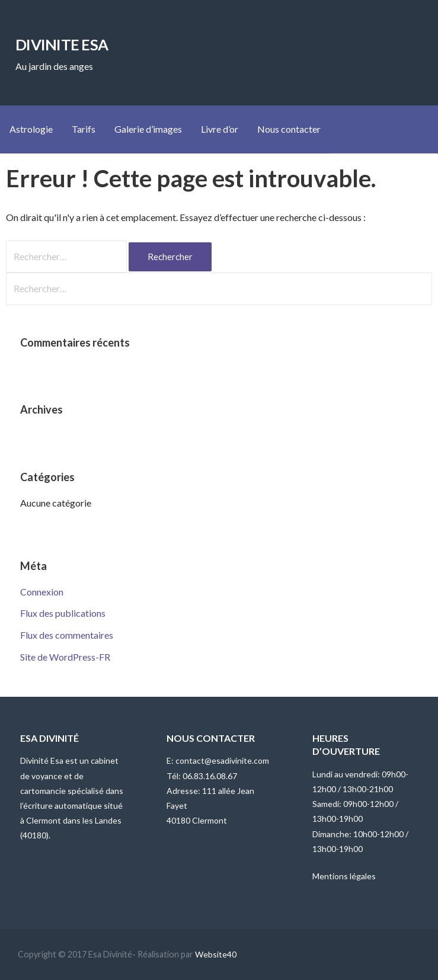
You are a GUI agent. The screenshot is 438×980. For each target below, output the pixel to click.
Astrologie (31, 129)
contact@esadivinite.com (222, 760)
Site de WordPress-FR (65, 657)
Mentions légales (344, 876)
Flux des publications (63, 613)
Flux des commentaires (67, 635)
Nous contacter (289, 129)
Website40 (216, 954)
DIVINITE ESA (62, 44)
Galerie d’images (148, 129)
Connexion (42, 592)
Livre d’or (220, 129)
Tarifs (84, 129)
